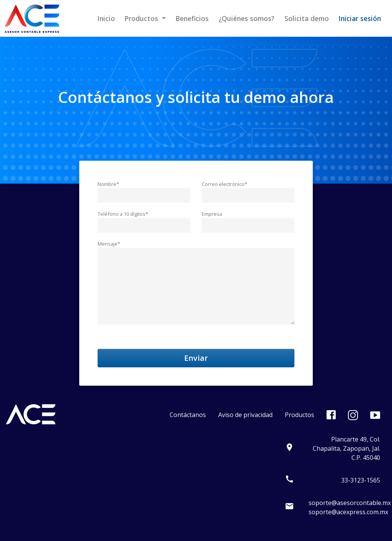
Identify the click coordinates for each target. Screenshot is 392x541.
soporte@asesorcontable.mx (350, 503)
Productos (300, 415)
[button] (145, 18)
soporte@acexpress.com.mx (348, 512)
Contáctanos (188, 415)
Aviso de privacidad (245, 415)
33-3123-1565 (361, 480)
